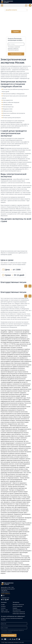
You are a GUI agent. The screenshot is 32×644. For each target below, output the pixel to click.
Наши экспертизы (5, 612)
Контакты (3, 608)
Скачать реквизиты (6, 594)
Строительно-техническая (19, 612)
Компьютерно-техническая (19, 614)
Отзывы (3, 605)
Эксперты (3, 606)
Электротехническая (17, 606)
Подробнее (16, 32)
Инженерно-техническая (18, 605)
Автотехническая (17, 610)
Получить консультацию (16, 54)
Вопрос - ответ (5, 610)
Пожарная (15, 608)
